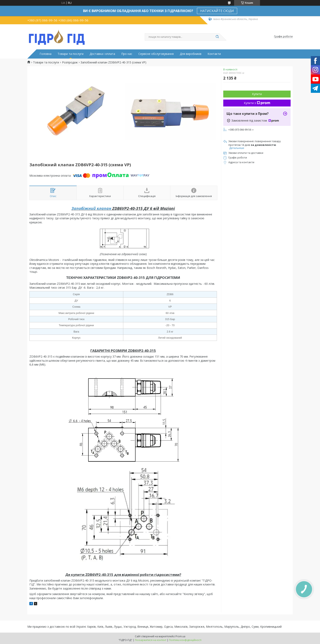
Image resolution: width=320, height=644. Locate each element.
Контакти (214, 54)
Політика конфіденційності (185, 640)
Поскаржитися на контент (151, 640)
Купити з (257, 103)
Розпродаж (70, 62)
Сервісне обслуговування (156, 54)
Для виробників (191, 54)
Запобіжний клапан (91, 208)
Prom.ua (180, 636)
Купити (257, 94)
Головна (46, 54)
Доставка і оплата (102, 54)
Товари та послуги (71, 54)
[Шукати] (217, 37)
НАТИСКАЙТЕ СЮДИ (217, 11)
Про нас (127, 54)
